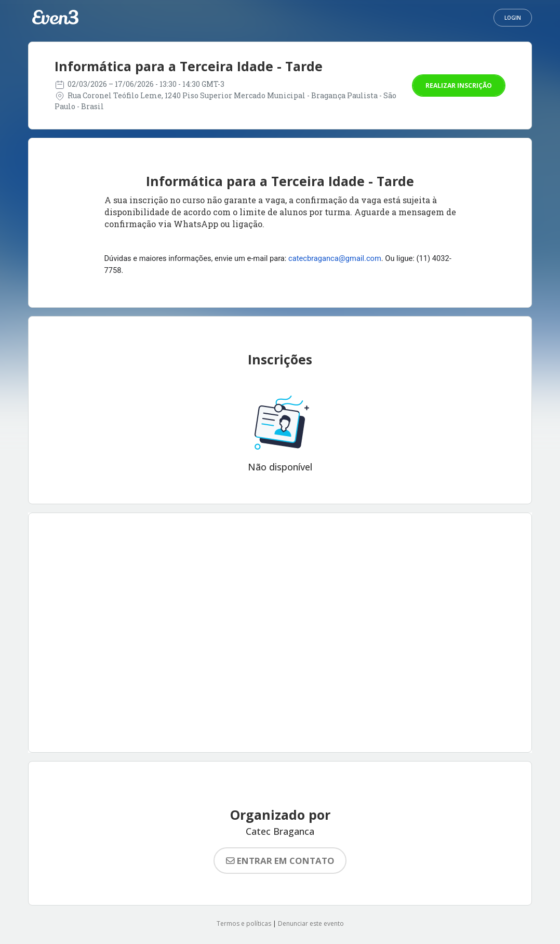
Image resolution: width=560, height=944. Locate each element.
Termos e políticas (244, 923)
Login (513, 18)
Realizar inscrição (459, 86)
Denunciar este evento (311, 923)
